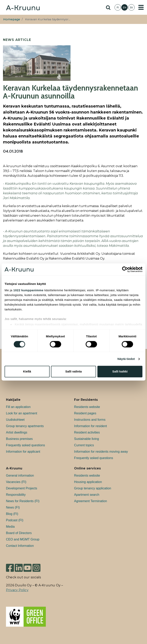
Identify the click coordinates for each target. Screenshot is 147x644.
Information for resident (91, 426)
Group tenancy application (93, 488)
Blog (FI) (12, 514)
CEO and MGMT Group (23, 539)
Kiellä (27, 372)
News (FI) (13, 507)
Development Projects (22, 488)
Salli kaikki (120, 372)
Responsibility (16, 495)
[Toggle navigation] (141, 7)
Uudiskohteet (15, 420)
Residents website (87, 407)
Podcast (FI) (15, 520)
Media (10, 527)
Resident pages (85, 413)
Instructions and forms (90, 420)
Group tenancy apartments (25, 426)
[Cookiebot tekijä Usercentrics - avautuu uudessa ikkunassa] (125, 269)
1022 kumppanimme (28, 290)
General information (20, 476)
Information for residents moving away (101, 452)
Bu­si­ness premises (19, 439)
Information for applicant (23, 452)
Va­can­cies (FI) (16, 482)
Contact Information (20, 546)
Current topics (84, 445)
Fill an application (18, 407)
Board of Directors (19, 533)
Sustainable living (87, 439)
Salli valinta (74, 372)
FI (118, 7)
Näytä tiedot (126, 359)
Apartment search (87, 495)
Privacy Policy (17, 590)
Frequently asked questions (25, 445)
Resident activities (87, 432)
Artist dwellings (17, 432)
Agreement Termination (91, 501)
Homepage (12, 19)
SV (131, 7)
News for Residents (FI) (23, 501)
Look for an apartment (22, 413)
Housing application (88, 482)
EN (125, 7)
